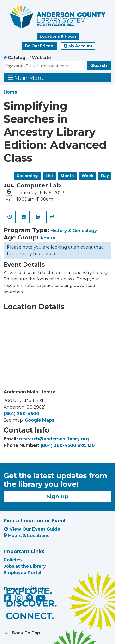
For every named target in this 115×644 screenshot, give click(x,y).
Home (10, 92)
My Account (78, 46)
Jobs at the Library (25, 566)
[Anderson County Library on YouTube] (41, 600)
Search (99, 66)
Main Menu (27, 78)
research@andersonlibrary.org (54, 439)
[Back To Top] (57, 633)
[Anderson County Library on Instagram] (19, 600)
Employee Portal (22, 573)
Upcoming (27, 176)
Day (105, 176)
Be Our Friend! (40, 46)
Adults (48, 238)
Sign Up (58, 496)
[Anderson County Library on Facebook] (8, 600)
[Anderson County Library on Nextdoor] (30, 598)
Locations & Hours (58, 36)
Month (67, 176)
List (49, 176)
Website (42, 58)
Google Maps (39, 420)
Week (88, 176)
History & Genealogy (74, 231)
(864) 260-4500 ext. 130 (68, 445)
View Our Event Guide (32, 529)
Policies (13, 560)
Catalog (17, 58)
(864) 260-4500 (21, 414)
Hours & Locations (27, 536)
